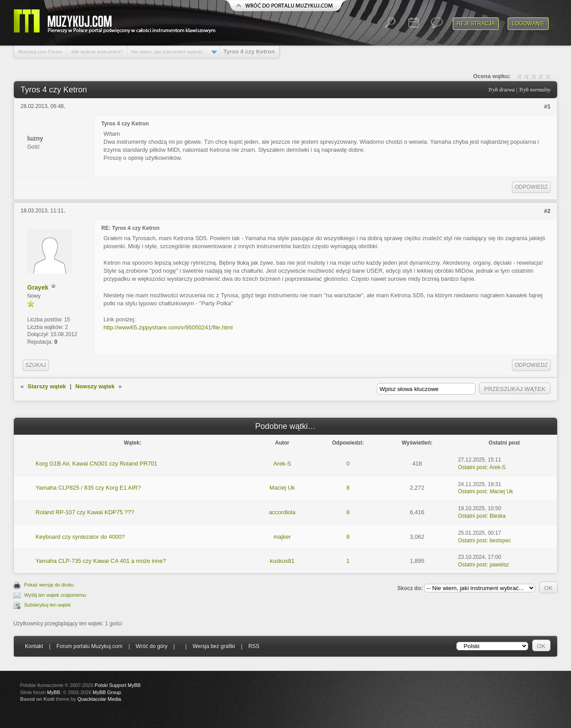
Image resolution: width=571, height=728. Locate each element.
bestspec (500, 541)
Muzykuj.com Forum (40, 52)
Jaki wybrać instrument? (97, 52)
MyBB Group (107, 692)
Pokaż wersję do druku (49, 585)
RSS (254, 646)
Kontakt (34, 646)
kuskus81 (282, 561)
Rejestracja (476, 24)
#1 (547, 106)
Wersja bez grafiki (214, 646)
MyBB (54, 692)
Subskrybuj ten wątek (48, 605)
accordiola (282, 512)
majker (282, 537)
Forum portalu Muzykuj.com (90, 646)
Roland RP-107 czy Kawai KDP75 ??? (85, 512)
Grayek (38, 287)
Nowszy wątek (95, 386)
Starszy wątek (47, 386)
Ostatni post (472, 467)
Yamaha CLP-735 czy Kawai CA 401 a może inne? (101, 561)
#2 (547, 211)
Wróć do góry (151, 646)
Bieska (497, 516)
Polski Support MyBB (118, 685)
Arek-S (282, 464)
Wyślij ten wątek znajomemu (55, 595)
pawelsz (499, 565)
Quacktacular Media (99, 699)
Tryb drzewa (501, 90)
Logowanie (528, 24)
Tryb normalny (535, 90)
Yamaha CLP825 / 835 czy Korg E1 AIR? (88, 488)
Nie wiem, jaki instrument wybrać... (169, 52)
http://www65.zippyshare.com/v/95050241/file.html (168, 327)
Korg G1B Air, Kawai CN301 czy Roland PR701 (97, 464)
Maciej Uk (282, 488)
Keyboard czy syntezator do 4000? (80, 537)
